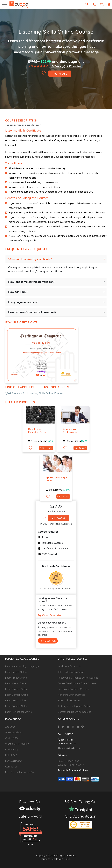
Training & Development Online (74, 706)
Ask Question (48, 641)
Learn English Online (16, 672)
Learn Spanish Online (16, 706)
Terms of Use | (48, 859)
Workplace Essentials (69, 666)
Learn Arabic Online (16, 683)
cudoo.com (30, 833)
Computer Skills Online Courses (74, 712)
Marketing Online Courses (71, 695)
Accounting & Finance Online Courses (78, 678)
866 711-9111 (65, 740)
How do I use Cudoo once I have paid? (32, 312)
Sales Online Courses (69, 700)
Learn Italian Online (15, 700)
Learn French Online (16, 678)
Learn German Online (17, 695)
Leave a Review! (14, 761)
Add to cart (46, 448)
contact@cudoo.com (69, 748)
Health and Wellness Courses (73, 689)
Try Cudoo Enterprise (50, 615)
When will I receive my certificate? (30, 259)
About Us (10, 727)
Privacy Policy (64, 859)
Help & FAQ (11, 755)
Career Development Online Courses (77, 683)
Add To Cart (60, 74)
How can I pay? (18, 292)
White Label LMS (14, 733)
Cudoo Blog (12, 750)
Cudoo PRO (12, 738)
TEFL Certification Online (71, 672)
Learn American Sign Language (22, 666)
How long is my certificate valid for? (31, 282)
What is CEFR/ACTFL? (17, 744)
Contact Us (11, 767)
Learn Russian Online (16, 689)
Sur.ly (35, 839)
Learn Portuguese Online (18, 712)
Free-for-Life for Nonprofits (20, 772)
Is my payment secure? (23, 302)
